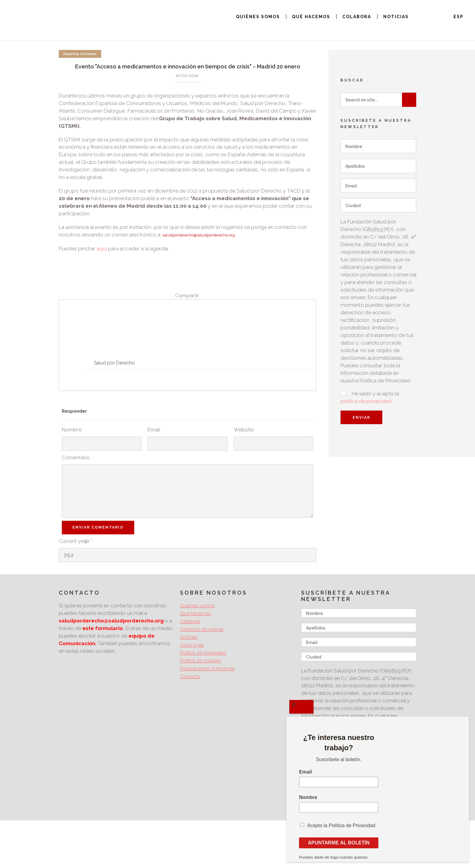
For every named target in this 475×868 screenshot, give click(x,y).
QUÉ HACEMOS (311, 17)
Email (154, 430)
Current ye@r (76, 541)
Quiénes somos (197, 606)
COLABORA (357, 17)
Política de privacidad (203, 653)
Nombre (72, 430)
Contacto (190, 677)
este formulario (103, 628)
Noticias (189, 637)
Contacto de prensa (202, 629)
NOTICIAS (396, 17)
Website (244, 430)
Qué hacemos (196, 614)
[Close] (301, 707)
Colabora (190, 621)
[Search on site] (378, 100)
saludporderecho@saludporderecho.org (199, 235)
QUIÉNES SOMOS (258, 17)
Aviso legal (192, 645)
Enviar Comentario (98, 527)
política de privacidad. (366, 401)
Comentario (76, 457)
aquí (102, 249)
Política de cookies (200, 661)
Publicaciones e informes (207, 669)
